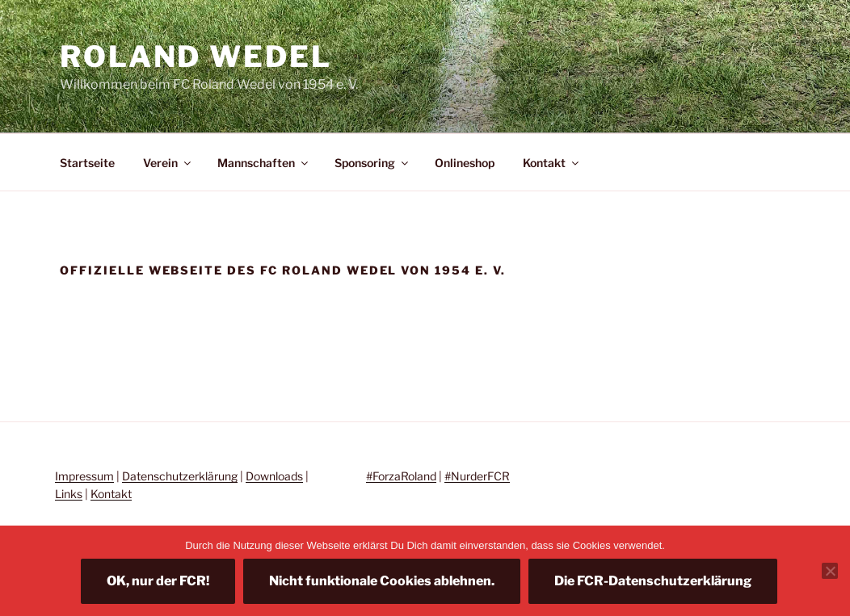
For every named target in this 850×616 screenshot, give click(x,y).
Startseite (87, 163)
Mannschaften (264, 163)
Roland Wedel (196, 57)
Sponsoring (372, 163)
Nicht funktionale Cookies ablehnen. (382, 581)
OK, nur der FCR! (158, 581)
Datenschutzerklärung (180, 476)
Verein (168, 163)
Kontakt (552, 163)
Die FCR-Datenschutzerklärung (653, 581)
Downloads (274, 476)
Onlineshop (465, 163)
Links (69, 494)
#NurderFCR (477, 476)
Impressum (84, 476)
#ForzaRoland (401, 476)
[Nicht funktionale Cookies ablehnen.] (830, 571)
